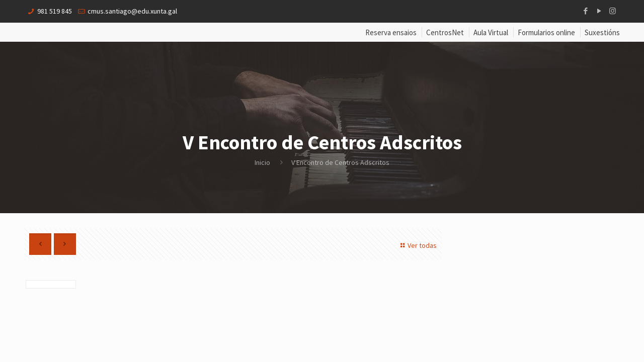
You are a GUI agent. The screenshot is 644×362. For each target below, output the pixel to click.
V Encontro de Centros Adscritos (340, 162)
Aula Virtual (491, 32)
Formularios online (546, 32)
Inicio (262, 162)
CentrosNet (445, 32)
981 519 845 (55, 11)
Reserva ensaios (391, 32)
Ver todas (417, 245)
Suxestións (602, 32)
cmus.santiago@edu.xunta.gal (132, 11)
